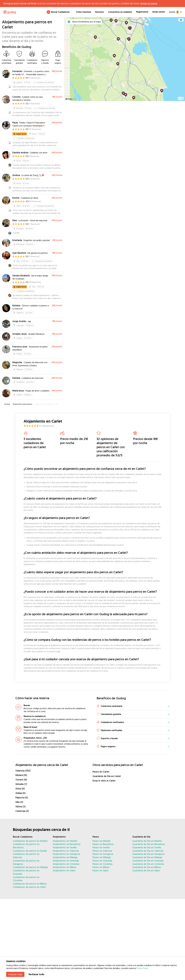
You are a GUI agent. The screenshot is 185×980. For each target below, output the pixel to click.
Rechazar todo (36, 974)
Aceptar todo (15, 974)
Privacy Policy (142, 968)
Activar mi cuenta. (149, 3)
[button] (133, 706)
